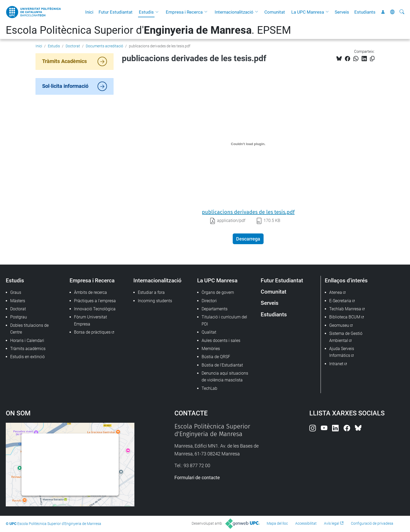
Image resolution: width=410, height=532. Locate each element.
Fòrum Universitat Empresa (90, 320)
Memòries (211, 349)
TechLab (209, 388)
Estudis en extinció (27, 357)
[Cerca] (402, 12)
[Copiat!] (372, 59)
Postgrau (19, 317)
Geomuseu (339, 325)
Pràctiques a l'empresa (95, 301)
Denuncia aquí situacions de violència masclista (225, 377)
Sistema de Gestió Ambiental (346, 337)
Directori (209, 301)
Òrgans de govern (218, 292)
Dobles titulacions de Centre (29, 329)
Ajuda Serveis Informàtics (342, 352)
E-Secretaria (340, 301)
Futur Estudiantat (116, 12)
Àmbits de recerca (90, 292)
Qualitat (209, 332)
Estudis (146, 12)
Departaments (215, 309)
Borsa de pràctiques (92, 332)
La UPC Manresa (308, 12)
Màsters (18, 301)
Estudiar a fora (151, 292)
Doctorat (73, 46)
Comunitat (275, 12)
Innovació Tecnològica (95, 309)
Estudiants (365, 12)
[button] (158, 12)
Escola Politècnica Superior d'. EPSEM (148, 30)
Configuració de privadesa (372, 523)
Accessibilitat (306, 523)
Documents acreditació (104, 46)
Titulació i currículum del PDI (224, 320)
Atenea (336, 292)
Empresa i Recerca (184, 12)
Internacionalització (234, 12)
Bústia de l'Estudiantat (222, 365)
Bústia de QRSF (216, 357)
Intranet (336, 364)
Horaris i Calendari (27, 341)
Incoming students (155, 301)
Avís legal (332, 523)
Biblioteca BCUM (345, 317)
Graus (16, 292)
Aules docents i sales (221, 341)
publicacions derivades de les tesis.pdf (248, 212)
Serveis (342, 12)
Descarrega (248, 239)
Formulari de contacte (197, 477)
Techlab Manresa (345, 309)
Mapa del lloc (277, 523)
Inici (89, 12)
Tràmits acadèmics (28, 349)
